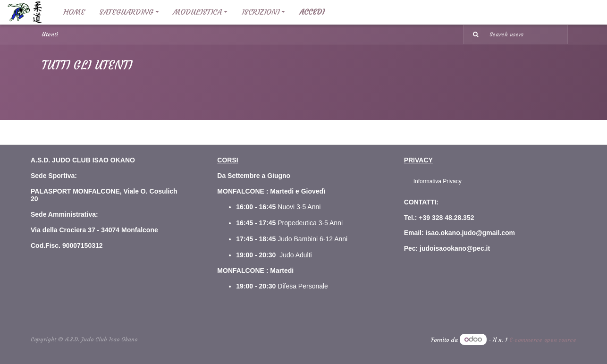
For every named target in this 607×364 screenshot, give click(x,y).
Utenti (50, 34)
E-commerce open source (543, 340)
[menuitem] (74, 12)
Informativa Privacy (438, 181)
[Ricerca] (472, 34)
